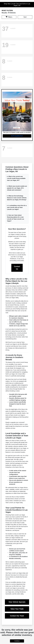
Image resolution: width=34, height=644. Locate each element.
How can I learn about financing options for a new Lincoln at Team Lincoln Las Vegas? (16, 218)
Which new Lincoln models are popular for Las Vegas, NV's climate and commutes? (17, 188)
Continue (17, 641)
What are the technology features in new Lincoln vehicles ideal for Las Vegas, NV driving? (17, 198)
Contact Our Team (17, 616)
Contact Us (17, 268)
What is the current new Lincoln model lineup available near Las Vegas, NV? (16, 178)
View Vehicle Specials (17, 602)
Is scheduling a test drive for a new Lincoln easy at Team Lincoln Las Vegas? (17, 207)
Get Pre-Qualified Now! (17, 136)
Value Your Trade (17, 609)
